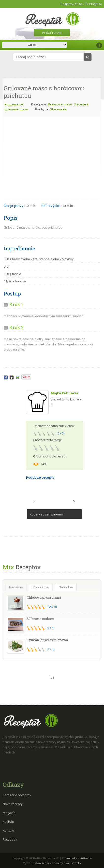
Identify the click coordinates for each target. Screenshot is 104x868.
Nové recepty (13, 804)
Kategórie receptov (17, 795)
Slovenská (58, 109)
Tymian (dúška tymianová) (47, 640)
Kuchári (8, 822)
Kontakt (8, 830)
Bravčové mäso (60, 104)
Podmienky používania (77, 858)
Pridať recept (52, 33)
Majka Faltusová (64, 393)
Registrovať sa (71, 4)
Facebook (10, 839)
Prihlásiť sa (94, 4)
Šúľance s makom (41, 619)
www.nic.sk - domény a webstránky (58, 863)
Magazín (9, 813)
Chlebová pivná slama (44, 597)
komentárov (14, 104)
